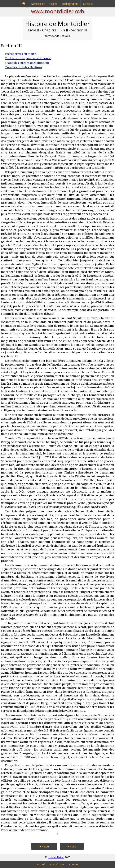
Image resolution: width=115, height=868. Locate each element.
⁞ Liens (53, 4)
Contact (88, 4)
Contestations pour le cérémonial (28, 58)
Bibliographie (70, 4)
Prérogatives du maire (20, 54)
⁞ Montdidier (37, 4)
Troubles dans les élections (24, 67)
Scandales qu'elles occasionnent (27, 63)
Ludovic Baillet (56, 857)
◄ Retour (44, 846)
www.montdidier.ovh (58, 11)
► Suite (72, 846)
